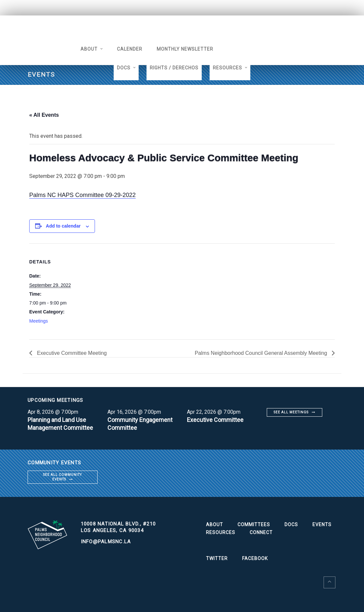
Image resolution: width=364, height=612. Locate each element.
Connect (261, 532)
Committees (254, 525)
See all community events (62, 477)
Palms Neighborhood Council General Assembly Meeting (262, 353)
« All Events (44, 115)
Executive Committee (215, 420)
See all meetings (291, 412)
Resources (227, 68)
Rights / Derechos (174, 68)
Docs (124, 68)
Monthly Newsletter (185, 49)
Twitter (217, 558)
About (89, 49)
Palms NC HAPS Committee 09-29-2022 (82, 195)
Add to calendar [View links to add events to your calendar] (63, 226)
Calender (130, 49)
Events (322, 525)
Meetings (39, 321)
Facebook (255, 558)
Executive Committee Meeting (71, 353)
